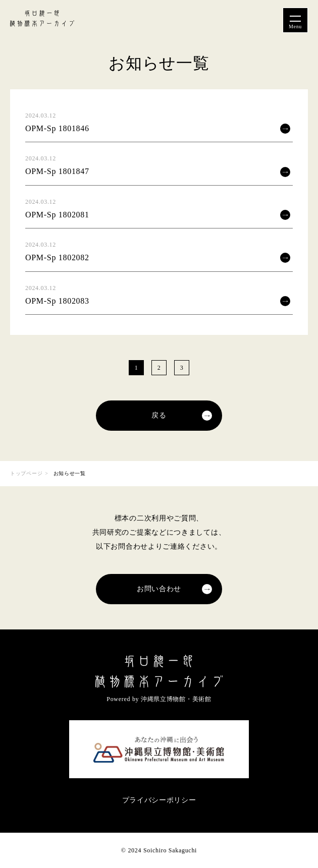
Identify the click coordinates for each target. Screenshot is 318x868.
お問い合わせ (159, 589)
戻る (159, 415)
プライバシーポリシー (159, 800)
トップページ (26, 473)
